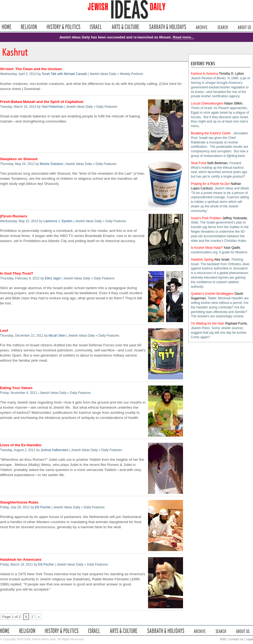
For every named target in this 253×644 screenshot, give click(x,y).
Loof (4, 331)
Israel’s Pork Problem (206, 218)
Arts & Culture (125, 27)
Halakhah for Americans (21, 560)
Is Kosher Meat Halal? (207, 248)
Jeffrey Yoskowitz (235, 218)
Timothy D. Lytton (231, 74)
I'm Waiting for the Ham (208, 323)
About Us (244, 27)
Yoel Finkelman (52, 107)
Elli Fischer (43, 507)
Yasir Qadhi (232, 248)
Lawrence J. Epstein (58, 221)
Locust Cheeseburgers (207, 103)
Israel (96, 27)
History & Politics (64, 27)
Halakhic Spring (202, 260)
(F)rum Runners (14, 216)
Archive (202, 27)
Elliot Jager (53, 278)
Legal (249, 639)
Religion (29, 27)
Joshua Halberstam (55, 450)
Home (7, 27)
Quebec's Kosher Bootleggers (212, 294)
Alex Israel (222, 260)
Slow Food (198, 163)
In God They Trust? (17, 273)
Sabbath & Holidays (168, 27)
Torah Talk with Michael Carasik (64, 74)
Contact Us (236, 639)
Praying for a (210, 184)
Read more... (183, 37)
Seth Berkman (217, 163)
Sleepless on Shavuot (19, 159)
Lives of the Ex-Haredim (21, 445)
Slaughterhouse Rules (19, 502)
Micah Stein (57, 336)
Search (223, 27)
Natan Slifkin (233, 103)
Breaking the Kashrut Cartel (211, 133)
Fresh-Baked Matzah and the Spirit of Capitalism (42, 102)
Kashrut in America (204, 74)
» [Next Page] (39, 617)
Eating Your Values (16, 388)
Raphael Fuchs (236, 323)
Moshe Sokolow (51, 164)
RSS (223, 639)
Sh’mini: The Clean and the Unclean (31, 69)
